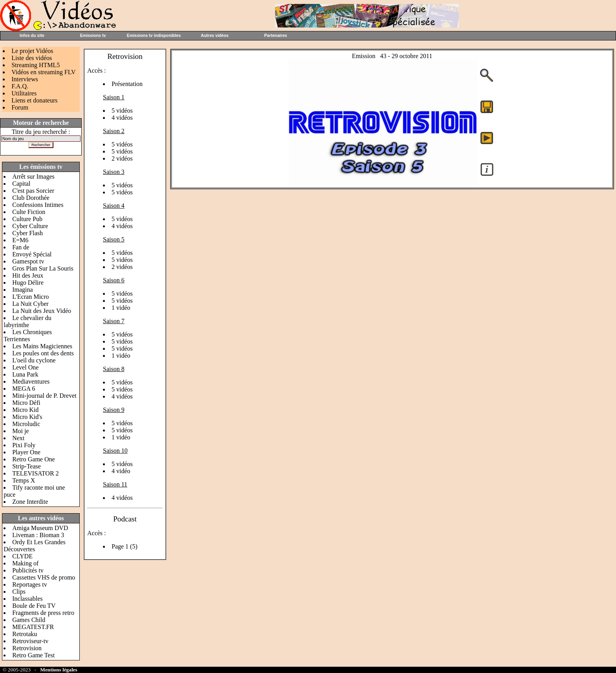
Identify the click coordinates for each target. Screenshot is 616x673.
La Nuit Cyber (30, 304)
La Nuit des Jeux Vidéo (42, 311)
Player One (26, 452)
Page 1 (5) (125, 546)
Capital (21, 184)
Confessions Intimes (38, 205)
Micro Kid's (27, 417)
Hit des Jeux (28, 275)
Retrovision (27, 648)
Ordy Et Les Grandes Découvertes (35, 546)
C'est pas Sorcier (33, 191)
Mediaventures (31, 381)
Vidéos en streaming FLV (43, 72)
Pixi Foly (24, 445)
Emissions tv (93, 35)
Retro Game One (33, 459)
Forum (20, 107)
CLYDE (22, 556)
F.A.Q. (20, 86)
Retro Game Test (33, 655)
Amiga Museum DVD (40, 528)
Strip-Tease (27, 466)
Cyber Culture (30, 226)
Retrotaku (25, 634)
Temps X (24, 480)
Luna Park (25, 374)
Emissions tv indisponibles (154, 35)
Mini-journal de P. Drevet (44, 396)
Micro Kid (25, 410)
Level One (25, 367)
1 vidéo (121, 308)
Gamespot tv (28, 261)
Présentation (127, 84)
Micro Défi (26, 403)
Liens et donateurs (34, 100)
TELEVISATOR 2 (35, 473)
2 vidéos (122, 158)
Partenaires (275, 35)
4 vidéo (121, 471)
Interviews (25, 79)
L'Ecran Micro (30, 297)
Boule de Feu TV (34, 606)
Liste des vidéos (32, 58)
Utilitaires (24, 93)
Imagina (22, 290)
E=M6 (20, 240)
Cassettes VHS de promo (44, 577)
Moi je (20, 431)
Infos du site (32, 35)
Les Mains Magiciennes (42, 346)
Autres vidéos (214, 35)
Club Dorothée (31, 198)
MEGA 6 (24, 389)
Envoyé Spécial (32, 254)
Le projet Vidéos (32, 51)
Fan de (21, 247)
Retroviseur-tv (30, 641)
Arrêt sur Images (33, 176)
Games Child (29, 620)
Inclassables (27, 599)
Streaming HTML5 (36, 65)
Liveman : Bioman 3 (38, 535)
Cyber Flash (27, 233)
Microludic (26, 424)
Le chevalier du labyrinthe (27, 321)
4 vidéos (122, 118)
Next (18, 438)
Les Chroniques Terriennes (28, 336)
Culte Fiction (29, 212)
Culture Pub (27, 219)
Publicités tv (28, 570)
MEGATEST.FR (33, 627)
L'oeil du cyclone (34, 360)
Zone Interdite (30, 502)
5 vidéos (122, 111)
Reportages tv (29, 584)
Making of (25, 563)
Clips (19, 592)
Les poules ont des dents (43, 353)
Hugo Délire (28, 283)
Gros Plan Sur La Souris (43, 268)
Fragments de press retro (43, 613)
